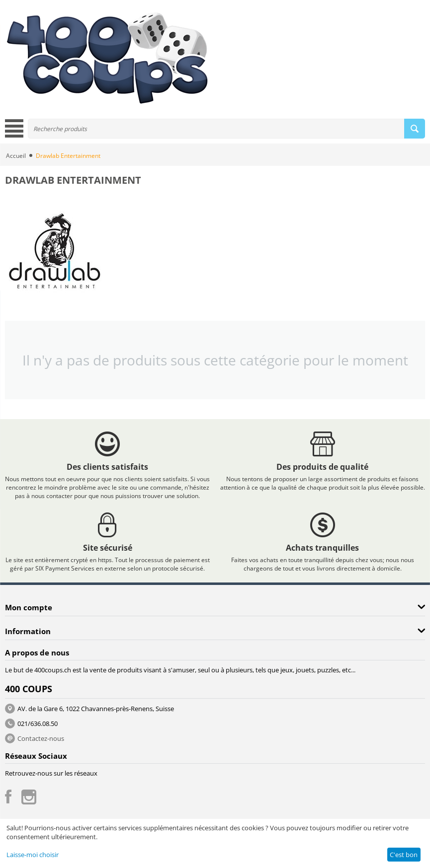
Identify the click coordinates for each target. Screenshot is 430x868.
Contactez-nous (41, 738)
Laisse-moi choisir (33, 855)
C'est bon (404, 855)
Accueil (16, 156)
